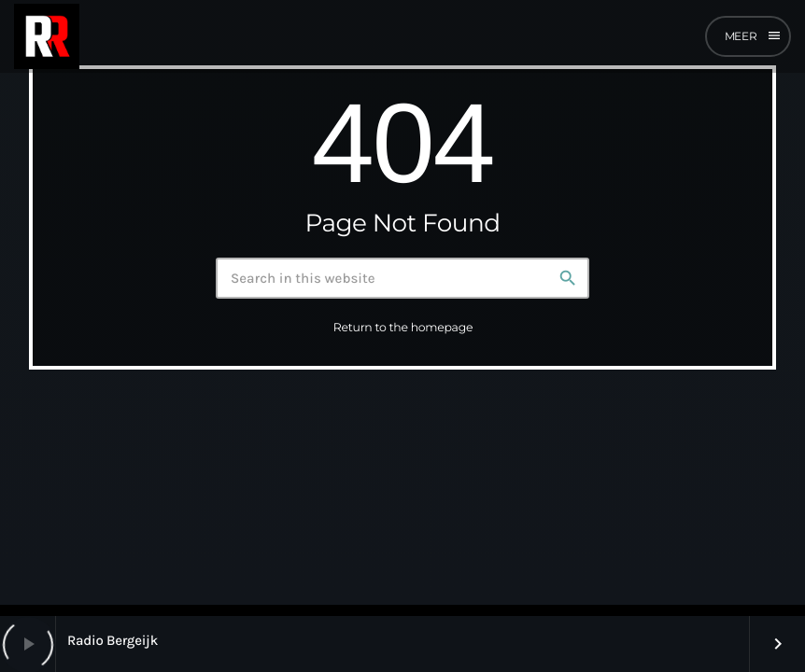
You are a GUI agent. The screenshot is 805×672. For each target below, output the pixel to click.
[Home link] (47, 36)
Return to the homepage (403, 328)
